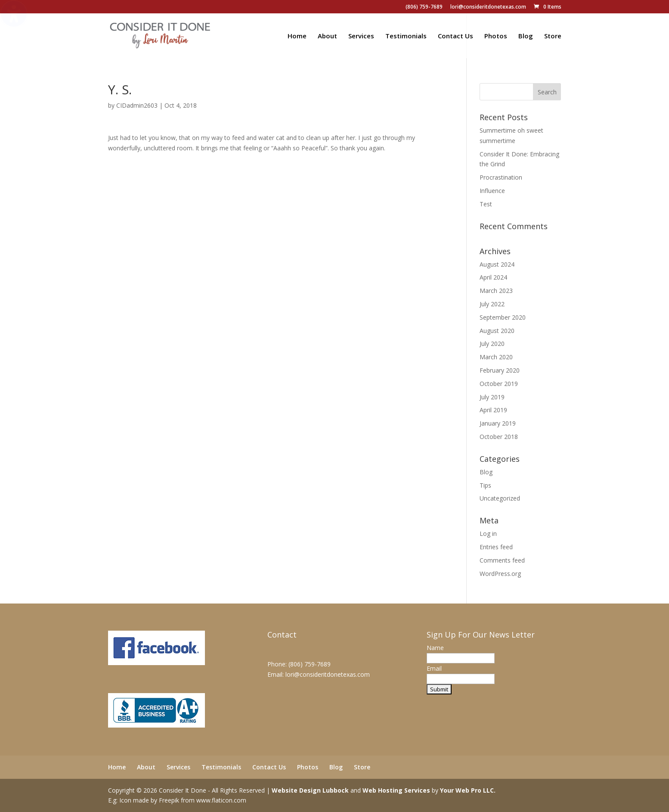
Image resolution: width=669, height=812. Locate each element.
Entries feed (496, 547)
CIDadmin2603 (137, 105)
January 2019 (498, 423)
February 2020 (500, 370)
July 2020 (492, 344)
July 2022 (492, 304)
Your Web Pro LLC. (468, 790)
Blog (526, 36)
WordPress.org (500, 574)
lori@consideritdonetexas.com (488, 7)
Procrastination (501, 177)
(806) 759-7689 (424, 7)
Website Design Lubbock (310, 790)
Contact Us (455, 36)
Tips (485, 485)
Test (486, 204)
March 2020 (496, 357)
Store (553, 36)
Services (361, 36)
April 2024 (493, 277)
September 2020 (503, 317)
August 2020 (497, 331)
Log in (488, 534)
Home (297, 36)
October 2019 (499, 384)
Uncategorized (500, 498)
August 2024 (497, 264)
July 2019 (492, 397)
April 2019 (493, 410)
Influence (492, 191)
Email (434, 668)
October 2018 (499, 437)
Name (435, 648)
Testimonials (406, 36)
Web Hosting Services (396, 790)
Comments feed (502, 560)
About (327, 36)
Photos (496, 36)
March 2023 (496, 291)
